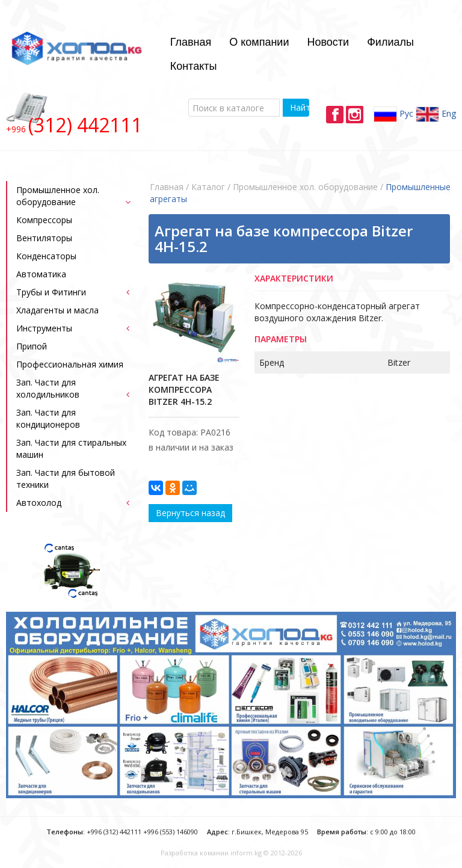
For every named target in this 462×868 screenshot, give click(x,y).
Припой (32, 346)
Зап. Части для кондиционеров (48, 418)
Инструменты (44, 328)
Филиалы (390, 42)
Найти (299, 107)
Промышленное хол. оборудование (58, 196)
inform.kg (246, 853)
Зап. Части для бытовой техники (66, 479)
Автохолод (39, 503)
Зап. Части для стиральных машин (71, 448)
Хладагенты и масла (57, 310)
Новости (328, 42)
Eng (436, 114)
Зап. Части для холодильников (48, 388)
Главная (191, 42)
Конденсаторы (46, 256)
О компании (259, 42)
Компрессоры (44, 220)
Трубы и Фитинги (51, 292)
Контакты (194, 66)
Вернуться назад (190, 513)
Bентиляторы (44, 238)
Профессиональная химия (70, 364)
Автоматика (41, 274)
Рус (393, 114)
